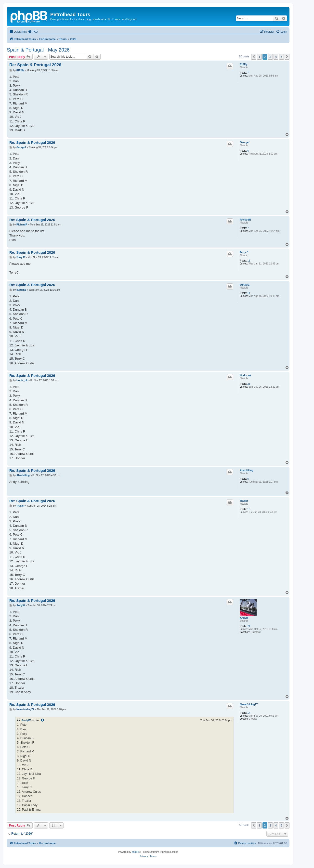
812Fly (244, 64)
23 (249, 384)
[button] (254, 57)
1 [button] (259, 57)
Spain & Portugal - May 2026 (38, 50)
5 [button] (281, 57)
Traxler (244, 501)
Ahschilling (247, 470)
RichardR (245, 220)
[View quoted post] (43, 720)
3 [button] (270, 57)
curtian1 (245, 285)
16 (249, 509)
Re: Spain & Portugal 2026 (35, 65)
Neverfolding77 (249, 704)
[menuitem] (33, 32)
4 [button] (276, 57)
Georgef (245, 142)
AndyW (244, 618)
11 (249, 261)
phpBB (135, 852)
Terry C (244, 252)
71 (249, 626)
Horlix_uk (246, 375)
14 (249, 713)
